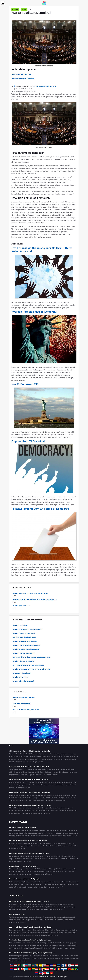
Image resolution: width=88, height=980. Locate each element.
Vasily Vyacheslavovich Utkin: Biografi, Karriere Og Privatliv (29, 767)
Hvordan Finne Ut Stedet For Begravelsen (27, 645)
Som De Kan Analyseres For (22, 703)
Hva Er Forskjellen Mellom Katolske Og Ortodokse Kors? (32, 657)
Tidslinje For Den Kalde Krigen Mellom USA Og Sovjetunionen (30, 940)
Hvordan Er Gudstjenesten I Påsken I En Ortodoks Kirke (31, 669)
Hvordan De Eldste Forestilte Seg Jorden (26, 649)
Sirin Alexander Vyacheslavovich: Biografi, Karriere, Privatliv (30, 751)
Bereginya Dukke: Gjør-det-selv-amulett (23, 828)
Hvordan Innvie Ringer (20, 625)
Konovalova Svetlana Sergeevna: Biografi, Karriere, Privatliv (30, 853)
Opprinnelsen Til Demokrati (29, 441)
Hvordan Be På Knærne (21, 677)
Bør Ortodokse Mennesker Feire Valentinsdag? (28, 665)
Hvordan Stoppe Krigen (17, 914)
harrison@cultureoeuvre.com (46, 86)
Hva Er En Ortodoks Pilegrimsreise (24, 637)
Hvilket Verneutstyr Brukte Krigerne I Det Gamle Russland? (29, 901)
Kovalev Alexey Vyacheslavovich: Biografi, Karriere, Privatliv (30, 792)
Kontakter (52, 977)
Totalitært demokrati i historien (23, 79)
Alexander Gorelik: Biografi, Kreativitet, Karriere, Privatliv (29, 779)
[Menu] (3, 3)
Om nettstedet (43, 977)
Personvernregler (61, 977)
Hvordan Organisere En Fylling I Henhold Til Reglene (30, 593)
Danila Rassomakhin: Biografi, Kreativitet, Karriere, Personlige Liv (35, 600)
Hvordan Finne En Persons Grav (23, 653)
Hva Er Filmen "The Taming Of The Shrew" (24, 866)
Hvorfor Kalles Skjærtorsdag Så (23, 681)
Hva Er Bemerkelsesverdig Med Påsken (26, 710)
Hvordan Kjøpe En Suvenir (22, 606)
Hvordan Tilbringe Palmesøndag (23, 661)
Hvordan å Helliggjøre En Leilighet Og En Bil (28, 629)
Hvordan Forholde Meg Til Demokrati (34, 312)
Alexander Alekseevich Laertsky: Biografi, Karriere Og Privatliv (30, 805)
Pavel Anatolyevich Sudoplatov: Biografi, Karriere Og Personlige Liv (32, 953)
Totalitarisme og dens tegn (21, 74)
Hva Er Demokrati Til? (25, 384)
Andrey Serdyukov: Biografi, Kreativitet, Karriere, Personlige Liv (31, 927)
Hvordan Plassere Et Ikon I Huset (24, 633)
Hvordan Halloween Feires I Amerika (25, 641)
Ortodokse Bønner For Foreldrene (24, 697)
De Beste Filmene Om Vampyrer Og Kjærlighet (25, 879)
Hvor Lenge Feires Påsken (21, 673)
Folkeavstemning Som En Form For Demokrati (40, 509)
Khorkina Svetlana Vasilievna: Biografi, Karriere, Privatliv (28, 840)
